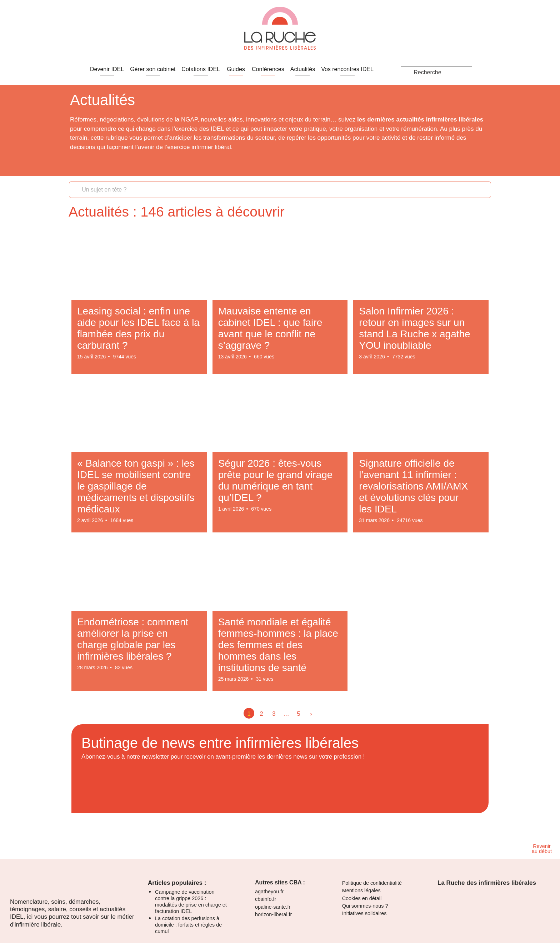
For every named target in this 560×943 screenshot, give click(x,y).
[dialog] (280, 18)
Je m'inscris (16, 30)
